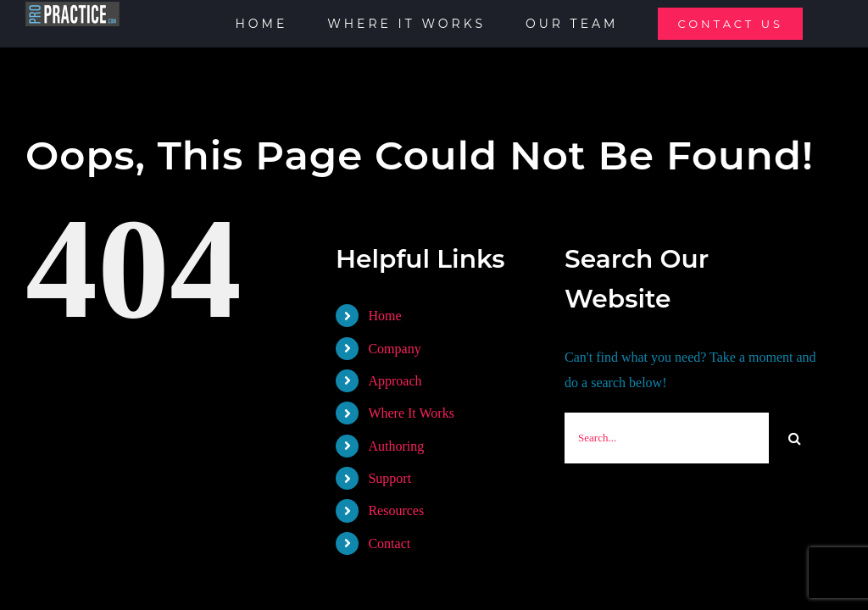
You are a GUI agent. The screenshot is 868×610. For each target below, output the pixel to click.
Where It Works (411, 413)
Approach (395, 381)
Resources (396, 510)
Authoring (396, 446)
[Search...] (667, 438)
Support (389, 478)
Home (384, 316)
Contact (389, 543)
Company (394, 349)
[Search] (794, 438)
